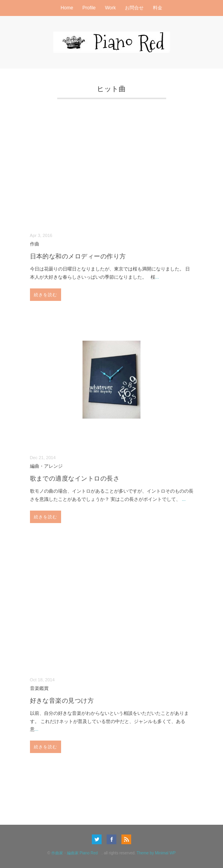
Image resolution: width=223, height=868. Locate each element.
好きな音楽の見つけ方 (62, 701)
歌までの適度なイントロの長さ (75, 478)
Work (111, 8)
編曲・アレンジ (46, 466)
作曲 (35, 244)
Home (67, 8)
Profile (89, 8)
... (157, 277)
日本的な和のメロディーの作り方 (78, 256)
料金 (158, 8)
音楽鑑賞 (39, 688)
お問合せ (134, 8)
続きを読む (46, 295)
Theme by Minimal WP (156, 853)
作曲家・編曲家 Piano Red (76, 853)
